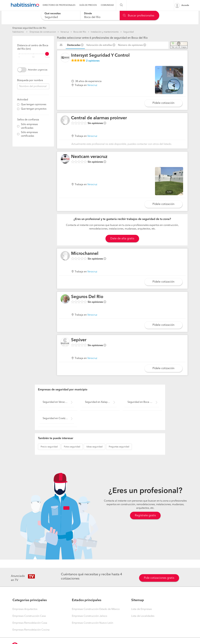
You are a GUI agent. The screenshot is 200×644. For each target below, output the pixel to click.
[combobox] (61, 15)
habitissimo (18, 32)
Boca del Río (80, 32)
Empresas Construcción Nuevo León (92, 623)
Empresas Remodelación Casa (30, 623)
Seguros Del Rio (87, 297)
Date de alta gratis (122, 239)
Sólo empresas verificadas (29, 126)
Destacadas (74, 45)
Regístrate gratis (145, 515)
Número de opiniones (130, 45)
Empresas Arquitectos (25, 609)
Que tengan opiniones (34, 105)
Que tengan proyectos (34, 109)
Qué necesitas (53, 14)
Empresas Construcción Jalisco (90, 616)
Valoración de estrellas (99, 45)
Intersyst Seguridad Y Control (100, 56)
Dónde (88, 14)
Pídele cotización (163, 103)
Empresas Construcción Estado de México (96, 609)
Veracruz (65, 32)
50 (33, 57)
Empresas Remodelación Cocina (31, 630)
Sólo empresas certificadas (29, 134)
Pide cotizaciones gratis (159, 578)
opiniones (93, 61)
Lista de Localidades (143, 616)
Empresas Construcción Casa (29, 616)
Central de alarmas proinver (99, 118)
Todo (47, 57)
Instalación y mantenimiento (105, 32)
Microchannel (85, 254)
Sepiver (79, 340)
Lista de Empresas (141, 609)
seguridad (49, 447)
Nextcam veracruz (89, 157)
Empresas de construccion (43, 32)
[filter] (33, 54)
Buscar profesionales (139, 16)
